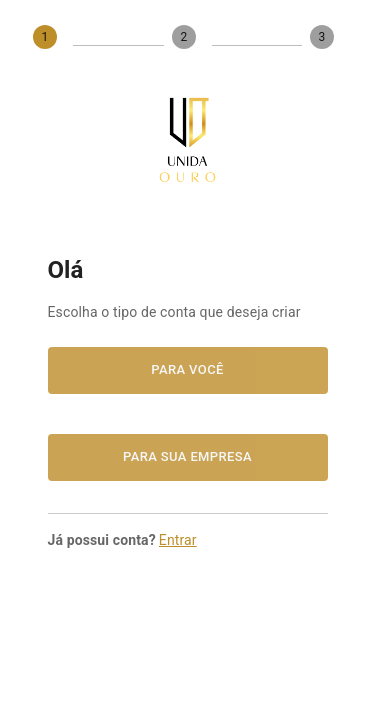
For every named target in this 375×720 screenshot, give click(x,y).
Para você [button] (188, 370)
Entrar (178, 540)
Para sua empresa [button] (188, 457)
